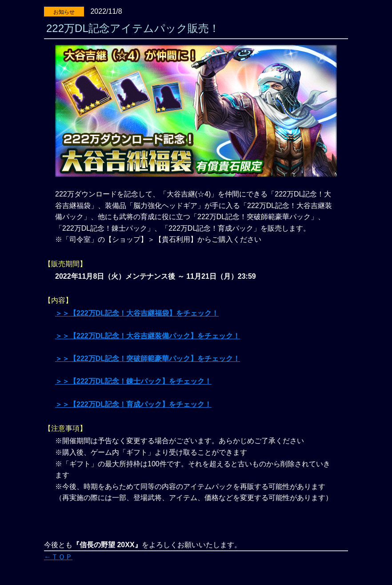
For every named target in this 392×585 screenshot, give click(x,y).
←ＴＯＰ (58, 557)
